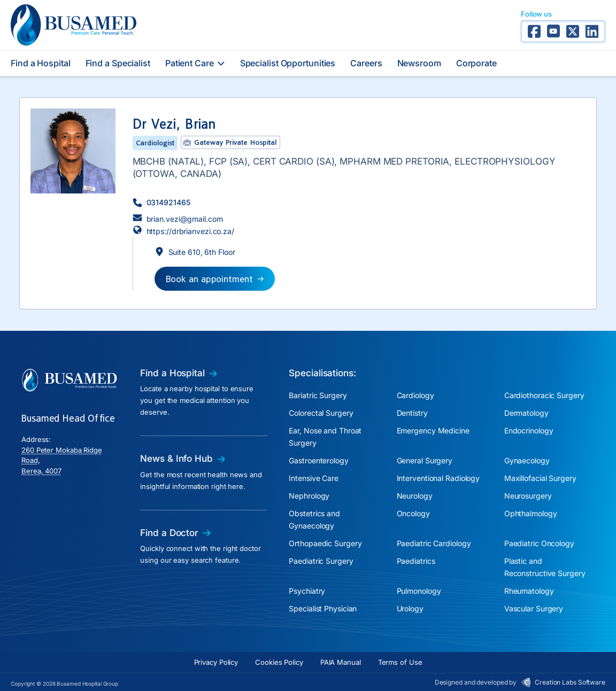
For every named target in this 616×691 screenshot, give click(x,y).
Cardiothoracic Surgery (544, 395)
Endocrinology (529, 430)
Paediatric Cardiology (434, 543)
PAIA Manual (341, 662)
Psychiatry (307, 591)
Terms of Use (400, 662)
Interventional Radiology (438, 478)
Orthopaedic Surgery (325, 543)
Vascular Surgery (534, 608)
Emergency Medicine (433, 430)
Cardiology (415, 395)
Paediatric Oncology (539, 543)
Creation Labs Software (570, 682)
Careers (366, 63)
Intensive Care (314, 478)
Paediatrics (416, 561)
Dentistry (412, 413)
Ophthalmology (531, 513)
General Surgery (425, 460)
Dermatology (526, 413)
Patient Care (195, 63)
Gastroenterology (318, 460)
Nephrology (309, 496)
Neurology (415, 496)
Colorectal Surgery (321, 413)
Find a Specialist (118, 63)
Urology (410, 608)
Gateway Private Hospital (235, 142)
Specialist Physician (323, 608)
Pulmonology (419, 591)
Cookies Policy (279, 662)
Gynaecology (527, 460)
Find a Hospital (41, 63)
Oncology (413, 513)
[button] (161, 202)
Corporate (476, 63)
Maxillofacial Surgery (540, 478)
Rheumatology (529, 591)
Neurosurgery (528, 496)
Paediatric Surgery (321, 561)
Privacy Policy (216, 662)
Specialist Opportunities (288, 63)
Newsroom (419, 63)
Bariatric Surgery (318, 395)
